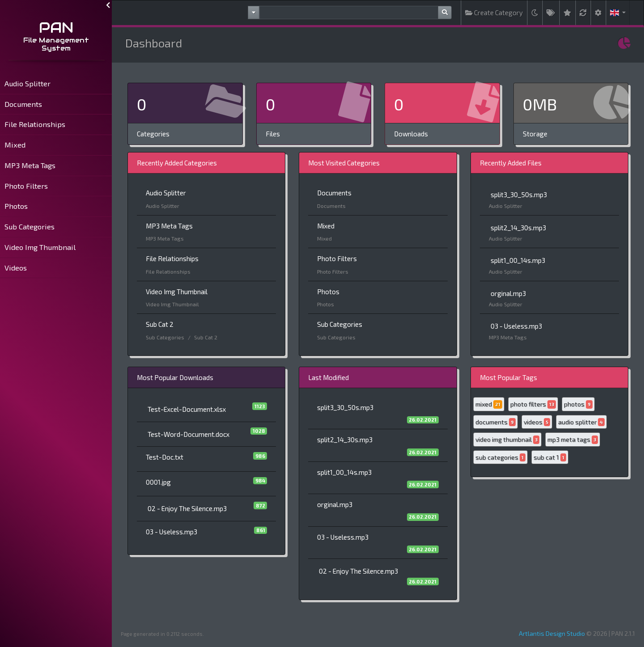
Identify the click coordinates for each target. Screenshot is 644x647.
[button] (618, 13)
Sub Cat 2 (160, 324)
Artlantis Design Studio (552, 633)
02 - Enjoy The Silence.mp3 (187, 508)
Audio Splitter (28, 83)
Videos (16, 268)
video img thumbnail (507, 440)
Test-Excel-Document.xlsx (187, 409)
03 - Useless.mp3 (516, 326)
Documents (23, 104)
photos (578, 404)
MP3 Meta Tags (30, 165)
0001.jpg (158, 482)
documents (496, 422)
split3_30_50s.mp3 (519, 195)
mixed (489, 404)
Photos (16, 206)
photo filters (533, 404)
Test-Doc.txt (165, 457)
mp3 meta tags (573, 440)
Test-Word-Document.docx (189, 434)
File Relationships (35, 124)
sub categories (500, 458)
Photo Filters (26, 186)
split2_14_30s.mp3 (518, 228)
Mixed (15, 145)
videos (537, 422)
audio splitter (581, 422)
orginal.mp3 (508, 293)
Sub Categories (30, 226)
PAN (56, 27)
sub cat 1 (550, 458)
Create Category (494, 13)
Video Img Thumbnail (40, 247)
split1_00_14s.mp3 (518, 260)
